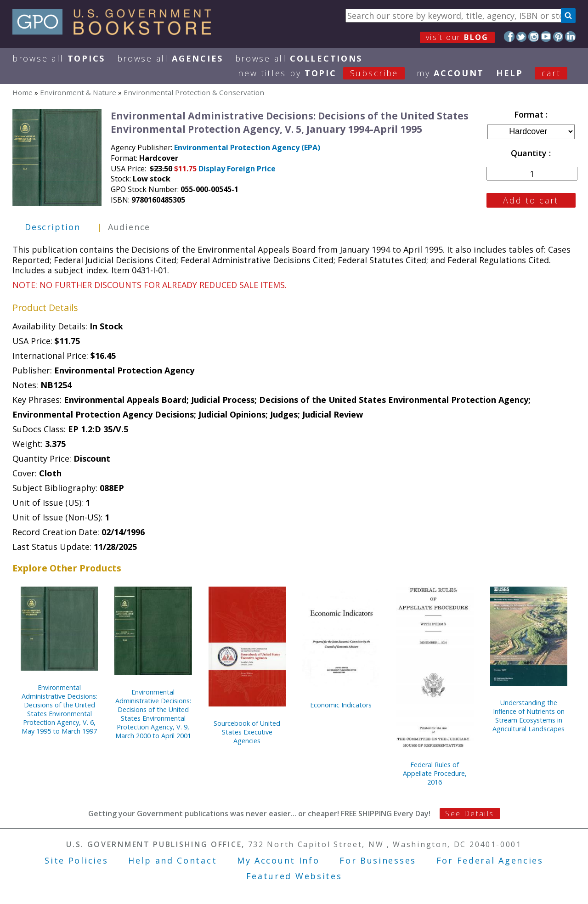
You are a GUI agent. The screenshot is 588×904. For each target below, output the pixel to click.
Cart (551, 73)
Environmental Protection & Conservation (194, 92)
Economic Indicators (341, 705)
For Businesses (378, 860)
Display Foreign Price (237, 169)
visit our (457, 37)
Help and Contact (172, 860)
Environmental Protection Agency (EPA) (247, 147)
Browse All (59, 58)
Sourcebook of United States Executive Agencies (247, 732)
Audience (129, 227)
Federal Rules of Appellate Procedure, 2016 (435, 773)
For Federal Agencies (490, 860)
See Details (469, 814)
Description (53, 227)
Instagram (534, 37)
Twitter (522, 37)
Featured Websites (294, 876)
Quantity (530, 153)
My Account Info (278, 860)
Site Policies (76, 860)
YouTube (546, 37)
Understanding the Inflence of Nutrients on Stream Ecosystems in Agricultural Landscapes (529, 716)
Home (23, 92)
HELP (510, 73)
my (450, 73)
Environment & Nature (78, 92)
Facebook (509, 37)
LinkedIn (570, 37)
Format (530, 114)
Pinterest (558, 37)
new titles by (327, 73)
